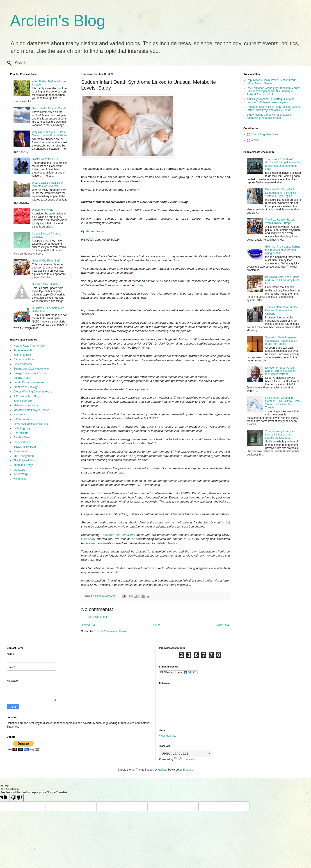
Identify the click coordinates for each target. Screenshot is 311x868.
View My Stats (168, 736)
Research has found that (118, 535)
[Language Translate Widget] (185, 753)
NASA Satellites (23, 419)
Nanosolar (20, 415)
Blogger (188, 770)
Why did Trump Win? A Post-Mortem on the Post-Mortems (49, 134)
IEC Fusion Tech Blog (26, 396)
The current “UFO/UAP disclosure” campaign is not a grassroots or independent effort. (283, 164)
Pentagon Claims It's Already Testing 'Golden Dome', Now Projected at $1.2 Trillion (274, 108)
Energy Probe (22, 378)
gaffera (162, 770)
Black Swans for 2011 (45, 159)
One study (88, 539)
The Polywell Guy (24, 460)
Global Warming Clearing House (33, 392)
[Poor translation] (16, 798)
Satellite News (22, 437)
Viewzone (19, 470)
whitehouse (20, 479)
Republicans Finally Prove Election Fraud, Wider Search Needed (272, 82)
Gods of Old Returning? (46, 261)
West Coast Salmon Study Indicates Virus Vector (48, 184)
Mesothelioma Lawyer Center (31, 410)
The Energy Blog (24, 456)
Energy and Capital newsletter (32, 369)
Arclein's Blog (58, 21)
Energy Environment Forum (30, 373)
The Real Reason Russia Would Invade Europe (280, 221)
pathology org (22, 428)
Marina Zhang (95, 231)
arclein (255, 140)
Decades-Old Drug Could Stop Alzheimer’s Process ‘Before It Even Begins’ (281, 193)
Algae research (23, 350)
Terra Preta (20, 451)
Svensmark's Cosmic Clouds (49, 108)
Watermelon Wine (43, 210)
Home (156, 625)
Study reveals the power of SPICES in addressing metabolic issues (270, 116)
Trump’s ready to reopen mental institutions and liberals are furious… (280, 435)
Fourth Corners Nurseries (29, 382)
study (140, 285)
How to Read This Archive (29, 346)
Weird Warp (21, 474)
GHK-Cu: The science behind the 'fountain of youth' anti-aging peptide (283, 250)
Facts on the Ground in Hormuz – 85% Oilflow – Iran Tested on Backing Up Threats (282, 403)
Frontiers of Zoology (26, 387)
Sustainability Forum (26, 447)
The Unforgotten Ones (265, 134)
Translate (184, 759)
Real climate (21, 433)
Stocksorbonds (22, 442)
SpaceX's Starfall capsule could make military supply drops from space (281, 341)
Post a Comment (97, 617)
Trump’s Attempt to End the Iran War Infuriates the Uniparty (282, 310)
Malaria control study (26, 405)
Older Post (222, 625)
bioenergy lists (22, 355)
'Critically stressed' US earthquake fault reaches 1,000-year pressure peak (270, 101)
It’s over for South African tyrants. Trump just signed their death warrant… (281, 371)
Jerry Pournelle (23, 401)
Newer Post (89, 625)
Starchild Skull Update (45, 284)
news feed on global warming (31, 424)
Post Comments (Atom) (112, 631)
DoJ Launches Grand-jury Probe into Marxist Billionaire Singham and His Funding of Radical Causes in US (273, 91)
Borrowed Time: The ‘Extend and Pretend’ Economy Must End (282, 280)
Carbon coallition (24, 359)
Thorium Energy (23, 465)
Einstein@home (23, 364)
